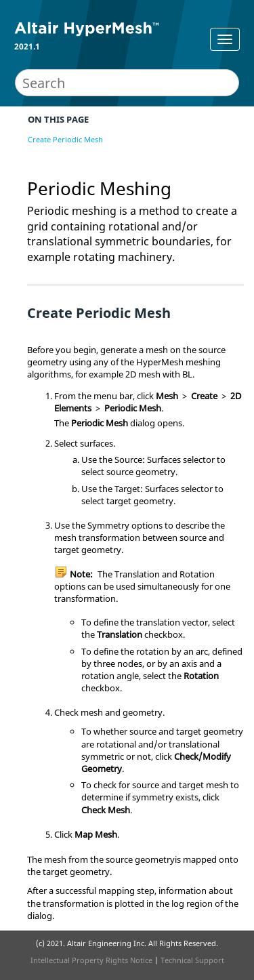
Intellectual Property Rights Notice (91, 960)
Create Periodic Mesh (65, 139)
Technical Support (192, 960)
